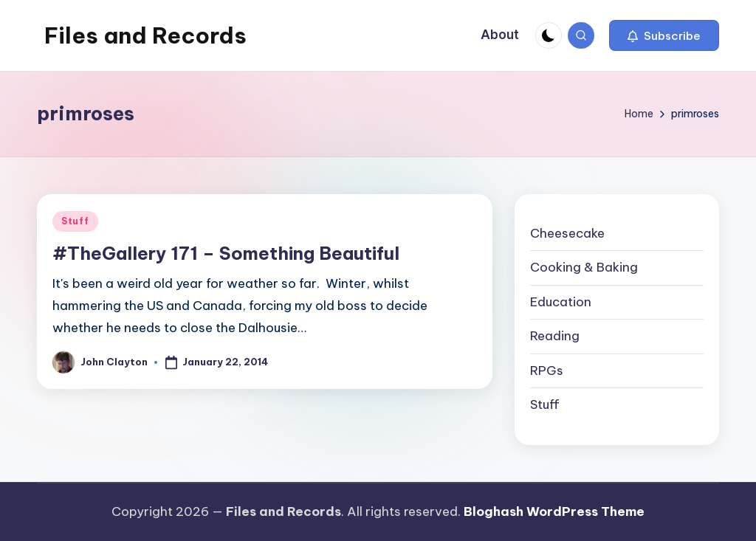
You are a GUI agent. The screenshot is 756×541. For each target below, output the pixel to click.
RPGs (547, 371)
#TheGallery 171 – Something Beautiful (226, 253)
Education (561, 302)
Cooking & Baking (584, 267)
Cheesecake (567, 233)
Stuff (75, 221)
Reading (555, 336)
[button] (664, 35)
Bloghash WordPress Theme (554, 511)
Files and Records (145, 35)
